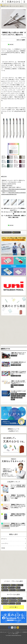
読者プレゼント (22, 601)
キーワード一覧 (13, 607)
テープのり (16, 385)
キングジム (17, 394)
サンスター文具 (6, 585)
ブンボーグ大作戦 (14, 356)
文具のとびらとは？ (3, 632)
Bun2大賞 (5, 603)
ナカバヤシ (12, 588)
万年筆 (17, 365)
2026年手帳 (5, 601)
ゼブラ (18, 588)
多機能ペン (13, 399)
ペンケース (12, 603)
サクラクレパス (7, 232)
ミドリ (12, 398)
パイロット (13, 365)
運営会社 (17, 634)
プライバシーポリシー (11, 632)
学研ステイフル (21, 590)
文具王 (20, 365)
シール (4, 598)
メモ (15, 398)
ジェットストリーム (22, 394)
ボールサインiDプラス (13, 51)
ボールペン (16, 232)
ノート (12, 387)
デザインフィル (21, 385)
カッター (12, 394)
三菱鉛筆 (21, 398)
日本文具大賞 (13, 601)
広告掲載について (19, 632)
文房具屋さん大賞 (12, 598)
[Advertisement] (13, 330)
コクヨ (12, 385)
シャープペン (13, 543)
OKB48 (20, 598)
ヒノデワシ (20, 585)
